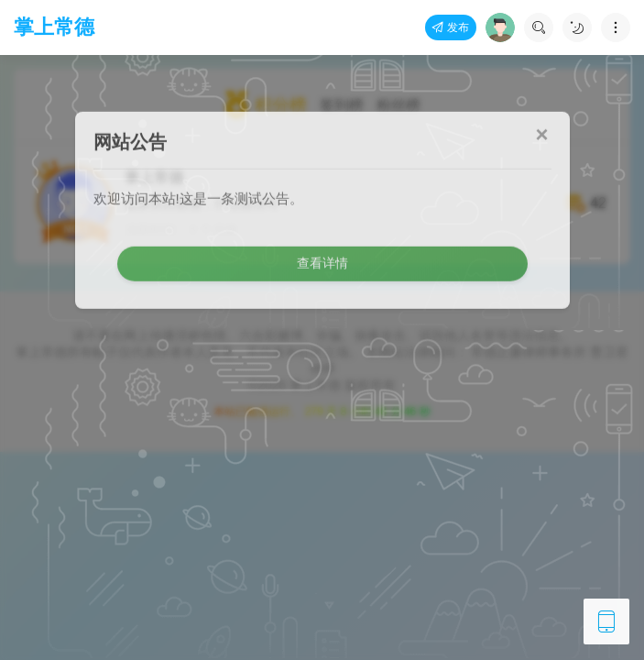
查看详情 (322, 229)
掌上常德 (54, 27)
